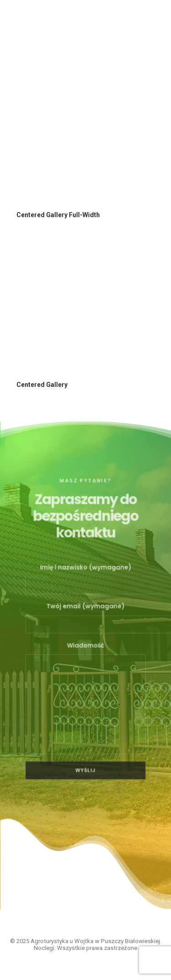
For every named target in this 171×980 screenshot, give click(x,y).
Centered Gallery (42, 385)
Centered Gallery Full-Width (58, 215)
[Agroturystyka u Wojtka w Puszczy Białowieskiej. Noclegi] (57, 24)
